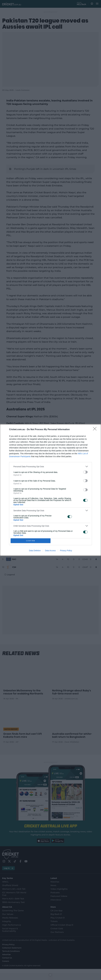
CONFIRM (31, 541)
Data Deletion (35, 551)
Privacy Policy (66, 551)
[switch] (85, 472)
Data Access (50, 551)
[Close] (96, 430)
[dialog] (50, 490)
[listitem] (50, 466)
